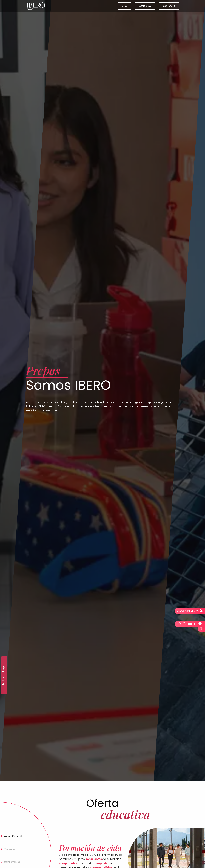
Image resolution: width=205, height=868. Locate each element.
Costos (6, 684)
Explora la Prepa (3, 675)
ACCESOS (169, 6)
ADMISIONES (145, 6)
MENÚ (124, 6)
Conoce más (6, 677)
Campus (6, 674)
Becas (6, 670)
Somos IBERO (6, 688)
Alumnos (6, 666)
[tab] (26, 836)
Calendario (6, 681)
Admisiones (6, 663)
